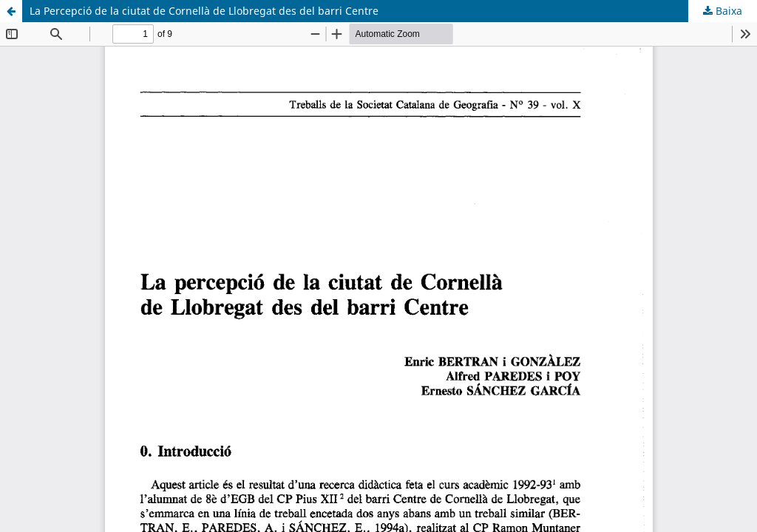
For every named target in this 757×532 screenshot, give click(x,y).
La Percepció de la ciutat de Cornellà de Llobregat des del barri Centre (204, 11)
